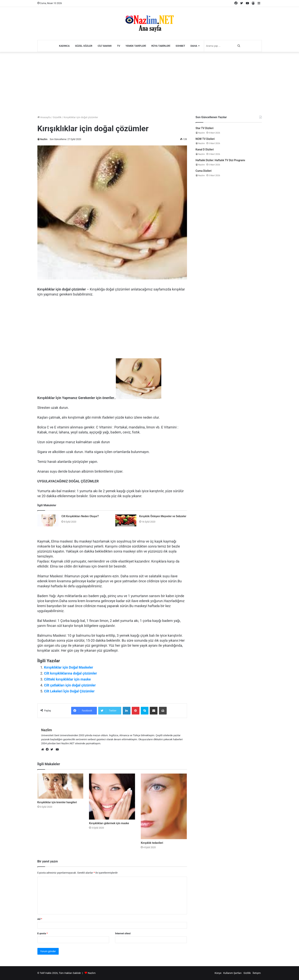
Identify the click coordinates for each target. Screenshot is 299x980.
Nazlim (44, 139)
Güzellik (57, 117)
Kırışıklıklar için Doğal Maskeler (69, 667)
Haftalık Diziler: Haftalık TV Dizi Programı (220, 160)
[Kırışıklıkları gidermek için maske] (112, 797)
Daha (194, 46)
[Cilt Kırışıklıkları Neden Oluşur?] (48, 520)
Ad (40, 919)
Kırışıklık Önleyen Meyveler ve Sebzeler (163, 516)
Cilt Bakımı (105, 46)
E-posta (43, 933)
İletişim (257, 973)
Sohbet (180, 46)
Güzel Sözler (84, 46)
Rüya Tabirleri (161, 46)
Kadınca (64, 46)
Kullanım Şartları (232, 973)
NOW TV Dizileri (205, 139)
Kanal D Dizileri (205, 149)
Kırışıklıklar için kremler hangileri (57, 802)
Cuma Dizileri (204, 171)
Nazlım (92, 973)
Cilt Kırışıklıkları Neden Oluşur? (80, 516)
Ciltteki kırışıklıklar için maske (68, 679)
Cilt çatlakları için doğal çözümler (70, 685)
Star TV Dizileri (205, 128)
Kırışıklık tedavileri (152, 843)
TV (119, 46)
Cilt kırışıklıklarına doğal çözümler (71, 673)
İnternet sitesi (123, 933)
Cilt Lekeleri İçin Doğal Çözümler (69, 691)
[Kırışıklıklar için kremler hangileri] (60, 786)
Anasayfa (44, 117)
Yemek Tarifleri (136, 46)
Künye (218, 973)
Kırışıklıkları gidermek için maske (109, 823)
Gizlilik (247, 973)
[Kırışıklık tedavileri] (164, 806)
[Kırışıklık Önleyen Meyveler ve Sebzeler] (126, 520)
